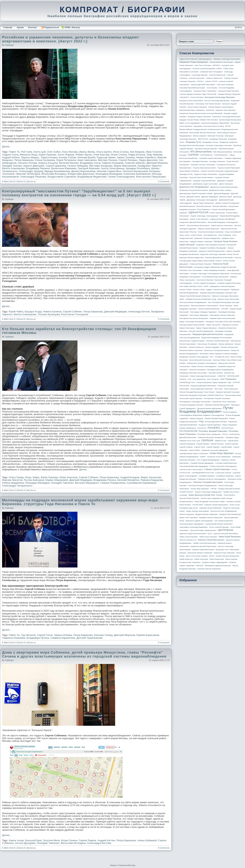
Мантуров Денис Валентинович (192, 325)
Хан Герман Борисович (224, 521)
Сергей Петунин (217, 444)
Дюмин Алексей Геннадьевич (227, 203)
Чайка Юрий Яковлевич (229, 537)
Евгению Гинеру (103, 635)
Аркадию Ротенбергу (138, 168)
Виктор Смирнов (200, 136)
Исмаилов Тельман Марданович (207, 238)
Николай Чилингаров (28, 174)
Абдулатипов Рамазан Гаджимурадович (196, 59)
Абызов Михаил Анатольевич (221, 62)
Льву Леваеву (154, 155)
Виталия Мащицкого (87, 483)
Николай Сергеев (216, 373)
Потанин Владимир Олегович (191, 405)
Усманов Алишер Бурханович (216, 505)
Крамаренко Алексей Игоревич (222, 286)
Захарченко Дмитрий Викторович (193, 222)
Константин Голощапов (75, 314)
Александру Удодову (31, 171)
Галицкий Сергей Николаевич (211, 158)
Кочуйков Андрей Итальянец (229, 283)
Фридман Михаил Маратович (211, 518)
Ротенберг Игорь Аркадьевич (209, 434)
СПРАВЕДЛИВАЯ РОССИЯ (203, 473)
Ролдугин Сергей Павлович (210, 425)
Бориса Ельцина (48, 163)
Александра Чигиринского (17, 486)
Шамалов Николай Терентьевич (204, 546)
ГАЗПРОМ (193, 155)
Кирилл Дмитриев (34, 166)
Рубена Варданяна (13, 483)
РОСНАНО (202, 428)
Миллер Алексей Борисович (218, 341)
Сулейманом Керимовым (141, 483)
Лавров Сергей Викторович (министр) (195, 296)
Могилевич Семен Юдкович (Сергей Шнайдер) (219, 354)
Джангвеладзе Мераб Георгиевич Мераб (196, 193)
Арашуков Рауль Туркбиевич (205, 91)
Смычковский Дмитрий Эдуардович (194, 466)
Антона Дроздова (25, 843)
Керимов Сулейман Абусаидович (213, 248)
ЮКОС (212, 556)
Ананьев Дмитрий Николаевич (203, 85)
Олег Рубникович (228, 379)
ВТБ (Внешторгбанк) (201, 152)
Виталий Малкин (69, 163)
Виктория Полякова (216, 136)
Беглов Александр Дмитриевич (217, 101)
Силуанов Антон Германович (219, 457)
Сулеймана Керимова (225, 476)
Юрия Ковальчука (217, 559)
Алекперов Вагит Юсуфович (211, 72)
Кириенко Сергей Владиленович (212, 251)
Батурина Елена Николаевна (191, 101)
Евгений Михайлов (128, 480)
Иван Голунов (154, 152)
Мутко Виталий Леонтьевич (200, 360)
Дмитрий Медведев (115, 312)
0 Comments (164, 181)
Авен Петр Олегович (203, 65)
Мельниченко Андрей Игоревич (192, 341)
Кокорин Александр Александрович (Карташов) (210, 274)
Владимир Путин (193, 142)
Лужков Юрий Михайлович (209, 309)
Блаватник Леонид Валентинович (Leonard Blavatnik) (201, 113)
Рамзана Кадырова (152, 480)
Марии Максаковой (125, 166)
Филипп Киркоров (187, 514)
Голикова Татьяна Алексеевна (203, 165)
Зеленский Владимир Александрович (223, 222)
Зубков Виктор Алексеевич (222, 226)
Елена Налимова (45, 160)
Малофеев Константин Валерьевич (194, 318)
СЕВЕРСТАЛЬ (220, 441)
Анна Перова (212, 88)
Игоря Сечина (69, 840)
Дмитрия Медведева (210, 197)
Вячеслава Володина (54, 174)
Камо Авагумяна (87, 160)
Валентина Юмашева (64, 168)
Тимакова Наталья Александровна (212, 479)
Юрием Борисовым (148, 635)
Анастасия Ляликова (225, 85)
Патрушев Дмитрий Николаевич (203, 386)
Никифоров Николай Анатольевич (193, 373)
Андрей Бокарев (130, 477)
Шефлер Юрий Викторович (203, 550)
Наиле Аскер (16, 840)
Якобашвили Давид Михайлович (218, 566)
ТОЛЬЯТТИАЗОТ (186, 492)
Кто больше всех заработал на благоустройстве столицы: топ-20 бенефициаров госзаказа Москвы (79, 331)
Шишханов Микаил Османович (200, 553)
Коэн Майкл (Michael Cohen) (191, 286)
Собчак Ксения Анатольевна (191, 470)
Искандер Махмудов (37, 483)
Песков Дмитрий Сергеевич (202, 389)
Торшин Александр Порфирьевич (208, 492)
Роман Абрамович (230, 425)
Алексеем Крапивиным (137, 174)
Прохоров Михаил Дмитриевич (209, 408)
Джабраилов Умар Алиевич (220, 190)
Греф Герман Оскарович (189, 171)
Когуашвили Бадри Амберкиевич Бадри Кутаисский (215, 267)
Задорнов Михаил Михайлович (223, 219)
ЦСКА (210, 534)
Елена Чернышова (217, 213)
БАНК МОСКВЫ (197, 97)
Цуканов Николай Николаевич (226, 534)
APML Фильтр (72, 28)
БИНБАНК (210, 110)
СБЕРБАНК (207, 441)
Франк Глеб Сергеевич (189, 518)
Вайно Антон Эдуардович (190, 123)
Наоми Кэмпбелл (146, 157)
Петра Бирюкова (24, 160)
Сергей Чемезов (213, 447)
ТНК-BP (213, 489)
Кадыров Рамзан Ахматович (201, 242)
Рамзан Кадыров (196, 418)
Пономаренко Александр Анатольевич (195, 402)
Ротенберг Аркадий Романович (213, 431)
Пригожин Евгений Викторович (217, 405)
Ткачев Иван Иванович (200, 489)
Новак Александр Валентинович (203, 376)
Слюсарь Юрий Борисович (226, 463)
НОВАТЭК (222, 376)
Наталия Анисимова (197, 370)
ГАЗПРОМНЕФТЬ (221, 155)
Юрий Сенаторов (201, 559)
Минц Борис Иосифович (207, 344)
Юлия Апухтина (69, 477)
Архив (20, 28)
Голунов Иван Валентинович (204, 168)
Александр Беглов (139, 312)
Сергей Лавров (87, 840)
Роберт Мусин (84, 155)
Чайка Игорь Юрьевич (208, 537)
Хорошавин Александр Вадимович (194, 527)
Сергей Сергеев (231, 444)
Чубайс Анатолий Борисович (204, 543)
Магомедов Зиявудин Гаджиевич (204, 312)
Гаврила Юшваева (113, 163)
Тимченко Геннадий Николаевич (208, 482)
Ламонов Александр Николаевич (225, 296)
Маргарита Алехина (230, 325)
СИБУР (203, 457)
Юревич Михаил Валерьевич (228, 556)
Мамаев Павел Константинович (223, 318)
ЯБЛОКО (200, 566)
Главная (8, 28)
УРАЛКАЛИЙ (198, 505)
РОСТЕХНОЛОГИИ (188, 431)
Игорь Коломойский (233, 232)
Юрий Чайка (16, 312)
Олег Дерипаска (199, 379)
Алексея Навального (214, 78)
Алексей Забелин (135, 163)
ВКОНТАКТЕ (203, 139)
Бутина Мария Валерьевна (230, 120)
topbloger (9, 45)
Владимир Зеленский (218, 139)
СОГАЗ (234, 470)
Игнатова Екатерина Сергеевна (211, 232)
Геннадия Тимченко (217, 161)
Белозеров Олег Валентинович (208, 104)
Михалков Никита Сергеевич (191, 350)
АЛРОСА (200, 81)
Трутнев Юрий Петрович (189, 498)
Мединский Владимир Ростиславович (217, 338)
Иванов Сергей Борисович (209, 229)
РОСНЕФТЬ (214, 428)
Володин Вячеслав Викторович (192, 145)
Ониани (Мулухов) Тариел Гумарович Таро (214, 382)
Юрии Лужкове (47, 155)
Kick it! (12, 181)
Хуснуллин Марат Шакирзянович (203, 530)
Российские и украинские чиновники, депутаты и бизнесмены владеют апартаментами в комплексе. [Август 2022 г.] (71, 39)
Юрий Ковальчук (186, 559)
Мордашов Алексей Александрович (194, 357)
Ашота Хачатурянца (113, 168)
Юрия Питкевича (66, 160)
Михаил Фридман (212, 347)
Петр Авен (219, 389)
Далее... (7, 146)
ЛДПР (182, 299)
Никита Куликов (52, 312)
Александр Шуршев (199, 75)
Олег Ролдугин (213, 379)
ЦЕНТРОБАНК (225, 530)
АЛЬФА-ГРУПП (211, 81)
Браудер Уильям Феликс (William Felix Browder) (199, 120)
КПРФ (206, 286)
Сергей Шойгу (227, 447)
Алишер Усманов (231, 78)
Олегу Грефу (16, 477)
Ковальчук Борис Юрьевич (201, 264)
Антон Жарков (66, 155)
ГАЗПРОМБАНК (206, 155)
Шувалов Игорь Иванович (224, 553)
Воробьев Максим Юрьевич (206, 149)
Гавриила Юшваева (14, 638)
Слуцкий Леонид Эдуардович (202, 463)
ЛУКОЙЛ (225, 309)
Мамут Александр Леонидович (192, 322)
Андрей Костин (106, 840)
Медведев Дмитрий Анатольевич (208, 334)
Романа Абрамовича (188, 428)
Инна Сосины (121, 152)
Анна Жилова (70, 152)
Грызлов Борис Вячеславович (201, 177)
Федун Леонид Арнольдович (198, 511)
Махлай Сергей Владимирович (201, 331)
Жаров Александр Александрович (204, 216)
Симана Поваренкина (113, 483)
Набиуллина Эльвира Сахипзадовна (202, 363)
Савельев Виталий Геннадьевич (211, 437)
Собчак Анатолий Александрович (223, 466)
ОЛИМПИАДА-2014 (187, 382)
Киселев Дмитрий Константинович (219, 258)
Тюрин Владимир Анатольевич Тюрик (209, 502)
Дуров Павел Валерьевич (204, 203)
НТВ (189, 379)
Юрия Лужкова (49, 477)
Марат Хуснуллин (151, 477)
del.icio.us (31, 181)
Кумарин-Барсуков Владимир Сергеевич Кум (218, 293)
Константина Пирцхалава (151, 177)
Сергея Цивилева (56, 166)
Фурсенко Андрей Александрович (199, 521)
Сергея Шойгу (194, 450)
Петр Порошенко (231, 389)
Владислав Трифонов (228, 142)
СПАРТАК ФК (185, 473)
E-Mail (5, 181)
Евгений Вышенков (187, 206)
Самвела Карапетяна (63, 638)
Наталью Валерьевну (135, 171)
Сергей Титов (45, 635)
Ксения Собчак (199, 290)
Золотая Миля (51, 840)
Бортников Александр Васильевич (226, 117)
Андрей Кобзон (11, 157)
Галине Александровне (121, 177)
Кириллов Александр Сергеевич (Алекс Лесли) (219, 254)
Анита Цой (39, 152)
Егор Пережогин (204, 210)
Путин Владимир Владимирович (206, 410)
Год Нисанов (28, 635)
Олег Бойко (54, 152)
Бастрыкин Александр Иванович (220, 97)
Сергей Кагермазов (187, 444)
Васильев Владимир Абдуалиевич (215, 123)
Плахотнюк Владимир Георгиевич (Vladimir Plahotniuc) (201, 395)
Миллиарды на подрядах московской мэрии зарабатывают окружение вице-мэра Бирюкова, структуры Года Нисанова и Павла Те (80, 502)
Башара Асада (33, 312)
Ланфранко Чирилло (149, 166)
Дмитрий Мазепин (157, 163)
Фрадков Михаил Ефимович (207, 514)
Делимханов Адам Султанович (205, 184)
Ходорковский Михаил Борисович (219, 524)
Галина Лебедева (78, 166)
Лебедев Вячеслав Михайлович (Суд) (201, 299)
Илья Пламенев (225, 235)
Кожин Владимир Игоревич (215, 270)
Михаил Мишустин (196, 347)
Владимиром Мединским (92, 177)
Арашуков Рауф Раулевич (229, 91)
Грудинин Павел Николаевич (206, 174)
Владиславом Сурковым (62, 177)
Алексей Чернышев (196, 78)
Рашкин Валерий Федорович (216, 418)
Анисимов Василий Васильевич (192, 88)
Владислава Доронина (81, 174)
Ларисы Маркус (30, 157)
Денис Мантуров (226, 184)
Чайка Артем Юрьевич (189, 537)
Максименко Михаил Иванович (222, 315)
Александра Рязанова (33, 177)
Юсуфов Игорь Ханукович (190, 562)
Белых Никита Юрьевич (197, 107)
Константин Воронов (205, 280)
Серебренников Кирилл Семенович (194, 454)
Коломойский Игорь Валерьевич (215, 277)
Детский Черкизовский (90, 638)
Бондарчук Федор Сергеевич (199, 117)
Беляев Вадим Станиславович (221, 107)
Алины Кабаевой (147, 840)
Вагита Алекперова (13, 168)
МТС (212, 357)
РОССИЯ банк (227, 428)
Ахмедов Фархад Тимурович (229, 94)
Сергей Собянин (72, 312)
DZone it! (21, 181)
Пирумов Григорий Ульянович (228, 392)
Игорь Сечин (185, 235)
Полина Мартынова (233, 395)
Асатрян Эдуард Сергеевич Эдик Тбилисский (198, 94)
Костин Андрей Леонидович (205, 283)
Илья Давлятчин (210, 235)
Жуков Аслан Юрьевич (199, 219)
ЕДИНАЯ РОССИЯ (198, 213)
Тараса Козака (49, 157)
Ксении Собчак (67, 157)
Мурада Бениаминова (57, 171)
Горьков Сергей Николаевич (229, 168)
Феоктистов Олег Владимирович (224, 511)
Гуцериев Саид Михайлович (204, 181)
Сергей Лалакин (128, 160)
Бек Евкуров (137, 152)
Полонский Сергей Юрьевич (191, 398)
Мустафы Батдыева (101, 166)
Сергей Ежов (233, 441)
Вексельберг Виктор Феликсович (203, 133)
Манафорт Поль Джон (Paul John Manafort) (223, 322)
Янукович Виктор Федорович (209, 569)
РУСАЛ (225, 434)
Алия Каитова (101, 155)
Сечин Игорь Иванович (222, 453)
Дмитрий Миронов (124, 635)
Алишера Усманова (187, 81)
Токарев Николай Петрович (229, 489)
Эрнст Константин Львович (197, 556)
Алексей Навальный (217, 75)
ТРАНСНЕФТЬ (229, 495)
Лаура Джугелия (148, 160)
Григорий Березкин (89, 168)
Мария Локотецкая (187, 328)
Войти (238, 27)
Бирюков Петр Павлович (226, 110)
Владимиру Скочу (90, 163)
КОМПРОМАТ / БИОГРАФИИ (122, 9)
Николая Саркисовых (109, 171)
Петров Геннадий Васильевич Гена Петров (197, 392)
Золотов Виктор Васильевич (198, 226)
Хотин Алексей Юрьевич (219, 527)
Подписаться (50, 28)
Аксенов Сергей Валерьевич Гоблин (207, 69)
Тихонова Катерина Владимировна (202, 486)
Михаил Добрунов (226, 344)
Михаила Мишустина (229, 347)
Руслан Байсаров (34, 480)
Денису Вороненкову (83, 171)
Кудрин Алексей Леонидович (218, 290)
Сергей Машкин (203, 444)
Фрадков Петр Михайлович (230, 514)
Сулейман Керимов (207, 476)
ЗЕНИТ (182, 226)
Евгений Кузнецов (204, 206)
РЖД (201, 421)
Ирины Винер (87, 152)
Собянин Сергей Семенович (217, 469)
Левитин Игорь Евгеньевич (228, 299)
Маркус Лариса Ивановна (206, 328)
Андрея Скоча (10, 155)
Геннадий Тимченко (62, 483)
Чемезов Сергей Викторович (211, 540)
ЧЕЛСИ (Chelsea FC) (188, 540)
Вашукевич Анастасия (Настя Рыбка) (209, 126)
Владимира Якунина (38, 168)
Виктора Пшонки (108, 160)
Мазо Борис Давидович (199, 315)
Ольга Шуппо (104, 152)
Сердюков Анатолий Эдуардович (215, 450)
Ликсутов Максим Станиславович (204, 306)
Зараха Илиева (63, 635)
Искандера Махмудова (109, 174)
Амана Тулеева (126, 157)
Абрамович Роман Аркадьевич (194, 62)
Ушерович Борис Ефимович (211, 508)
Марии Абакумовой (57, 480)
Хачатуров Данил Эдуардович (192, 524)
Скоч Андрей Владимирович (208, 460)
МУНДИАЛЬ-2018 (222, 357)
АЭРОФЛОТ (184, 97)
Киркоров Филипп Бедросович (192, 258)
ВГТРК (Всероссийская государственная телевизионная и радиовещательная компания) (209, 129)
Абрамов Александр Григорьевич (227, 59)
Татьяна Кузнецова (49, 314)
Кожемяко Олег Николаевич (191, 270)
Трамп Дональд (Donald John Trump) (205, 495)
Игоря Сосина (119, 155)
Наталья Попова (28, 163)
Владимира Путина (38, 638)
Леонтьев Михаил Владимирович (193, 302)
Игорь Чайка (32, 477)
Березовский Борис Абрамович (192, 110)
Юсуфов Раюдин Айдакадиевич (215, 562)
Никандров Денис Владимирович (220, 370)
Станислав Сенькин (223, 473)
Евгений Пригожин (220, 206)
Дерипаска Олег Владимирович (194, 187)
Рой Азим (26, 152)
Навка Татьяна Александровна (204, 366)
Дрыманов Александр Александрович (202, 200)
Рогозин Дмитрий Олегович (216, 422)
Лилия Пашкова (226, 306)
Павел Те (14, 152)
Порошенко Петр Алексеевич (224, 402)
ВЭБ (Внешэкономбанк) (223, 152)
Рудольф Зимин (106, 157)
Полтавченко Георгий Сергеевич (217, 398)
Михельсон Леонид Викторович (217, 350)
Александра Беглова (99, 843)
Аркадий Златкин (12, 166)
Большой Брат (34, 840)
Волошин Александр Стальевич (219, 145)
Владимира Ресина (105, 480)
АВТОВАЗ (216, 65)
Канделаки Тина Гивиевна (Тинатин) (211, 245)
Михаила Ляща (29, 155)
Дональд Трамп (226, 197)
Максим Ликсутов (12, 480)
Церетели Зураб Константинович (193, 534)
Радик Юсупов (137, 155)
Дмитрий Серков (193, 197)
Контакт (32, 28)
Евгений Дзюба (87, 157)
